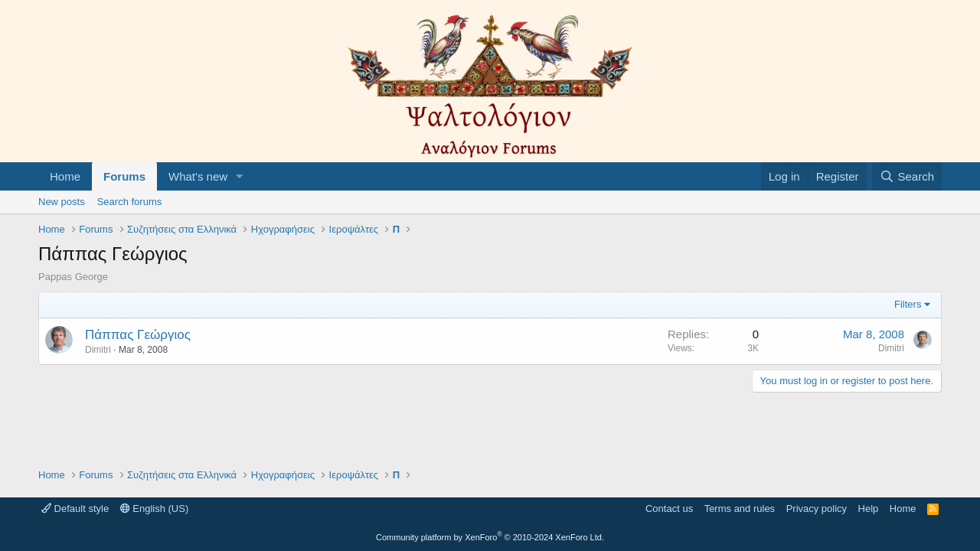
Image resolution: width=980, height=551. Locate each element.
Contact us (669, 509)
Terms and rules (740, 509)
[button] (240, 176)
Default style (75, 509)
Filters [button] (908, 304)
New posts (62, 202)
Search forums (130, 202)
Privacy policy (817, 509)
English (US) (155, 509)
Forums (124, 176)
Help (869, 509)
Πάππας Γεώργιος (138, 335)
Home (65, 176)
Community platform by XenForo (490, 537)
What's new (198, 176)
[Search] (907, 176)
